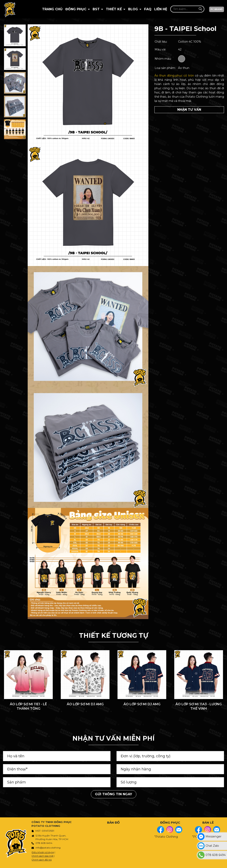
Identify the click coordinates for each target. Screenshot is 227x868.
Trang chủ (52, 9)
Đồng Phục (76, 9)
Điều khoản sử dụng (43, 852)
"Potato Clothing (166, 837)
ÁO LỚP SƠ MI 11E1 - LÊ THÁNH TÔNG (28, 706)
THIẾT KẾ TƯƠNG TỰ (114, 635)
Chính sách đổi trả (42, 860)
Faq (148, 9)
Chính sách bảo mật (43, 856)
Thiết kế (114, 9)
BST (97, 9)
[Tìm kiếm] (200, 9)
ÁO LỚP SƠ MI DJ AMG (85, 704)
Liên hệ (161, 9)
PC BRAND (217, 9)
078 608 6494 (44, 843)
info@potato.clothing (48, 848)
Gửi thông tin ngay (114, 794)
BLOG (134, 9)
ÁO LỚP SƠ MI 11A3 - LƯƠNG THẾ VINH (199, 706)
